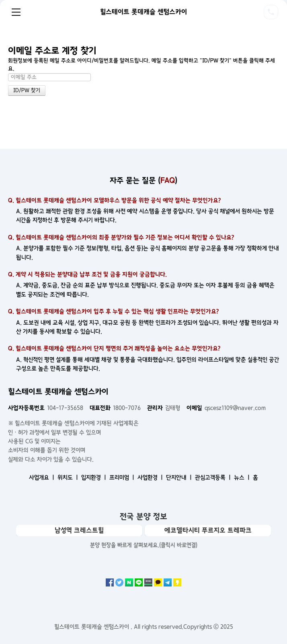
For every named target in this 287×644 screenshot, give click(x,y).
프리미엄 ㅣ (123, 477)
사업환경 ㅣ (151, 477)
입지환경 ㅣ (94, 477)
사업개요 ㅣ (42, 477)
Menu (16, 12)
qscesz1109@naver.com (226, 408)
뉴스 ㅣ (243, 477)
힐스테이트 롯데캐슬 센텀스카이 (143, 12)
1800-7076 (115, 408)
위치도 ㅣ (69, 477)
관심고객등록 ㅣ (214, 477)
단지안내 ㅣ (180, 477)
